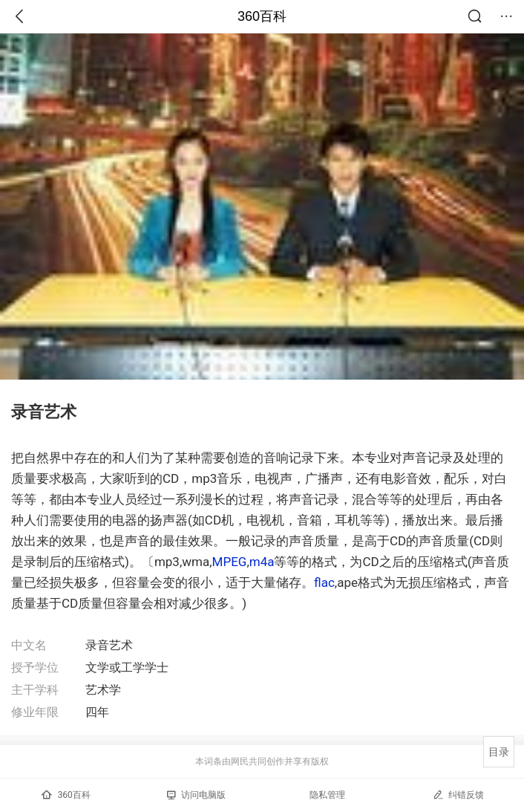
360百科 (262, 16)
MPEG (230, 562)
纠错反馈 (458, 795)
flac (324, 582)
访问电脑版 (196, 795)
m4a (262, 562)
